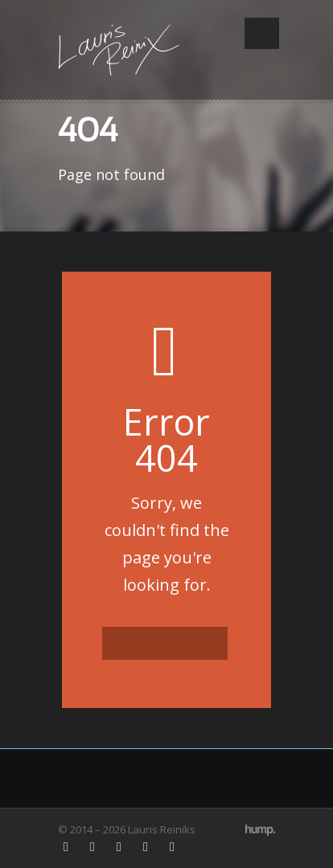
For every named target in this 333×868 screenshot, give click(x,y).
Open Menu (262, 33)
